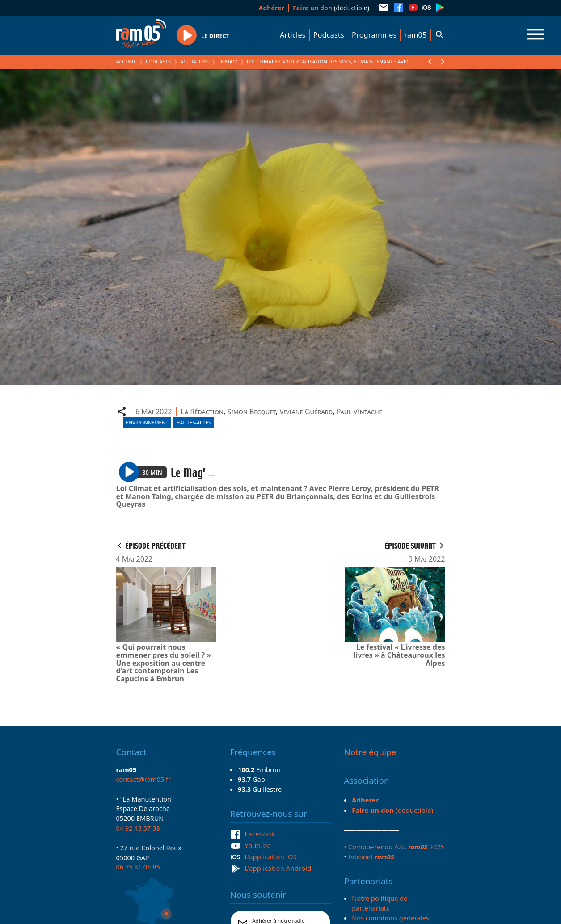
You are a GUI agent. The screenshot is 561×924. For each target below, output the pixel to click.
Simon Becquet (251, 412)
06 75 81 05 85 (138, 867)
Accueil (126, 61)
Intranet (371, 857)
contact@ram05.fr (144, 779)
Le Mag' (228, 61)
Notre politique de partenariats (380, 903)
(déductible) (331, 8)
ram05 (415, 35)
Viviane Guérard (306, 412)
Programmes (374, 35)
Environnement (147, 422)
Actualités (194, 61)
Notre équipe (370, 752)
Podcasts (329, 35)
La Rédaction (202, 412)
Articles (293, 35)
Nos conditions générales (390, 918)
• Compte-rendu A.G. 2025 (394, 847)
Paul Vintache (359, 412)
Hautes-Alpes (194, 422)
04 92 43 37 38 (138, 828)
